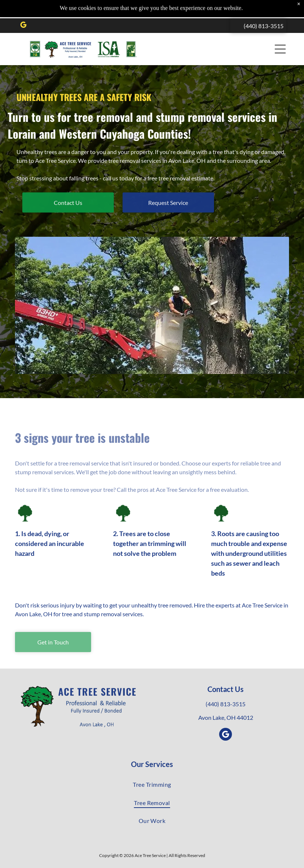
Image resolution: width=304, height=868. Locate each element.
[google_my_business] (23, 8)
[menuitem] (152, 784)
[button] (280, 31)
